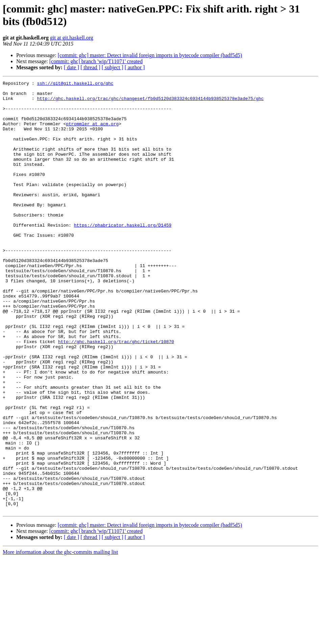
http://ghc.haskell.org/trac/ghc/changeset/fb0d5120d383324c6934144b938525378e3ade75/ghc (150, 102)
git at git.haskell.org (72, 38)
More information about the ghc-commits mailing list (60, 638)
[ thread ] (90, 67)
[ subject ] (113, 67)
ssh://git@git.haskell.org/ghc (75, 84)
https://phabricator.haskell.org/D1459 (123, 254)
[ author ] (135, 67)
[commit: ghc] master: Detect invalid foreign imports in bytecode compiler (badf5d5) (150, 55)
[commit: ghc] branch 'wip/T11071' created (96, 61)
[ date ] (71, 67)
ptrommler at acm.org (92, 133)
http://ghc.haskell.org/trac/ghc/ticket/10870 (116, 394)
